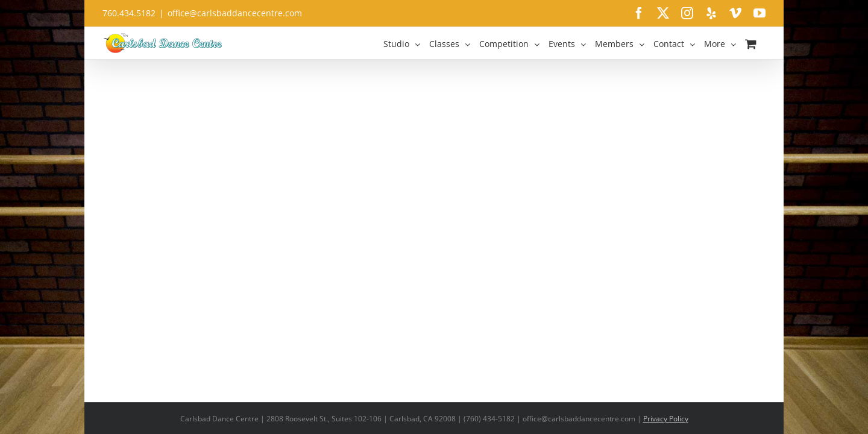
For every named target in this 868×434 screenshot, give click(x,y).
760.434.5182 (129, 13)
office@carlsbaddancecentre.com (235, 13)
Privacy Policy (666, 419)
